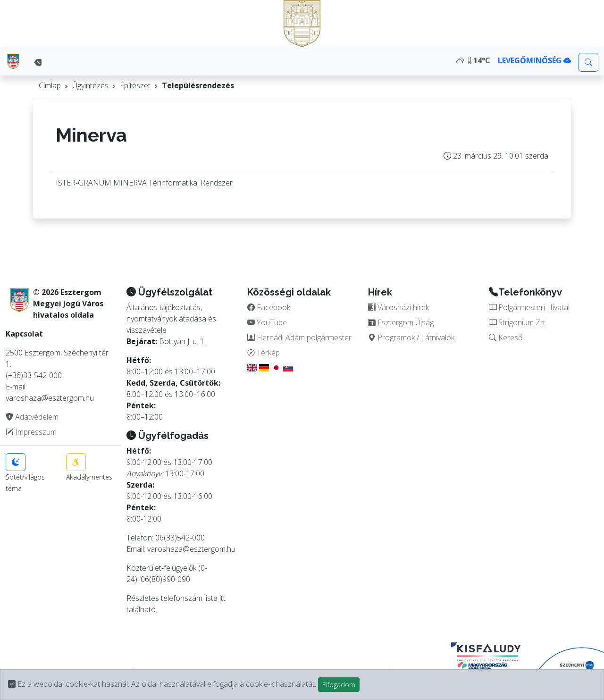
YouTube (267, 322)
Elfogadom (339, 685)
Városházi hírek (398, 307)
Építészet (135, 85)
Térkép (264, 353)
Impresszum (31, 432)
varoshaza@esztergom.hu (191, 549)
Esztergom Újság (401, 322)
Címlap (50, 85)
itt (222, 598)
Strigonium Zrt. (518, 322)
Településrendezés (198, 85)
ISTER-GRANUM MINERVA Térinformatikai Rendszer (144, 183)
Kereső (506, 337)
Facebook (269, 307)
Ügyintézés (90, 85)
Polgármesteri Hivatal (529, 307)
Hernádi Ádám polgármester (299, 337)
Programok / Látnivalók (411, 337)
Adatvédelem (32, 417)
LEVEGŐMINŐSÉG (534, 60)
